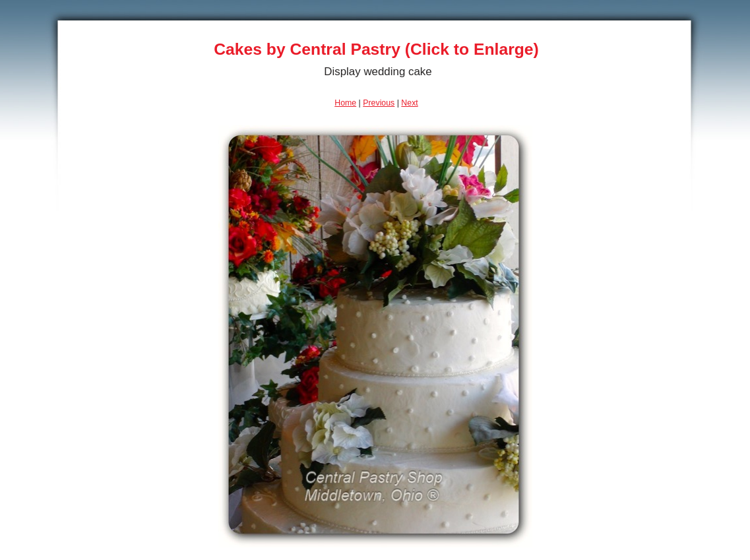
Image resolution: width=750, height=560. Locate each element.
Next (409, 103)
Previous (379, 103)
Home (345, 103)
